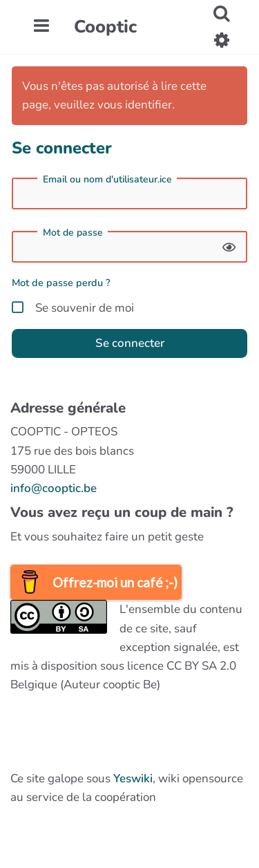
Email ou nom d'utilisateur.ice (107, 180)
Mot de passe (73, 233)
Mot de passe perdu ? (61, 283)
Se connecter (130, 343)
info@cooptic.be (54, 488)
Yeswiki (133, 779)
